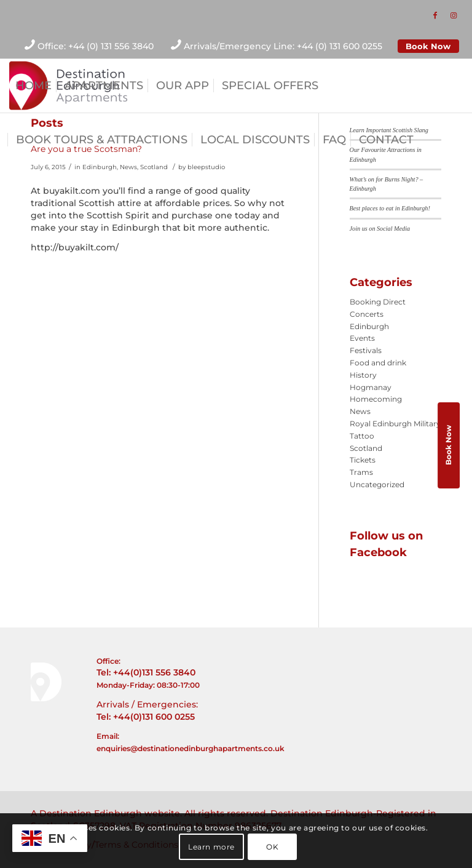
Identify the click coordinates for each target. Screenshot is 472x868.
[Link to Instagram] (454, 15)
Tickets (363, 460)
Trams (361, 472)
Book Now (428, 46)
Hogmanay (371, 387)
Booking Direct (378, 302)
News (128, 167)
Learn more (211, 847)
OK (272, 847)
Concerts (367, 314)
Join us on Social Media (380, 229)
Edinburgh (100, 167)
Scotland (154, 167)
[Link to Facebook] (435, 15)
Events (362, 338)
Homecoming (376, 399)
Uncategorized (377, 484)
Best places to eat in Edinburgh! (390, 208)
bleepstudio (206, 167)
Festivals (366, 350)
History (363, 375)
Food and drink (378, 363)
